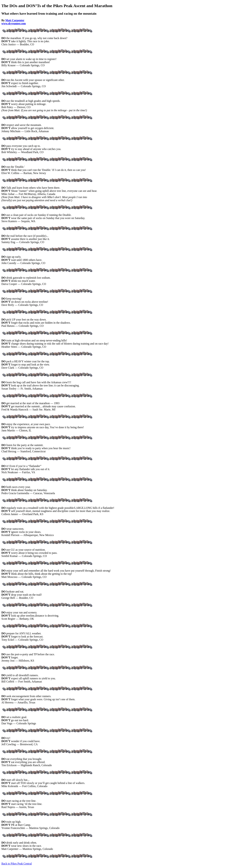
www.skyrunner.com (14, 23)
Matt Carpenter (15, 20)
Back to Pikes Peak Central (17, 864)
